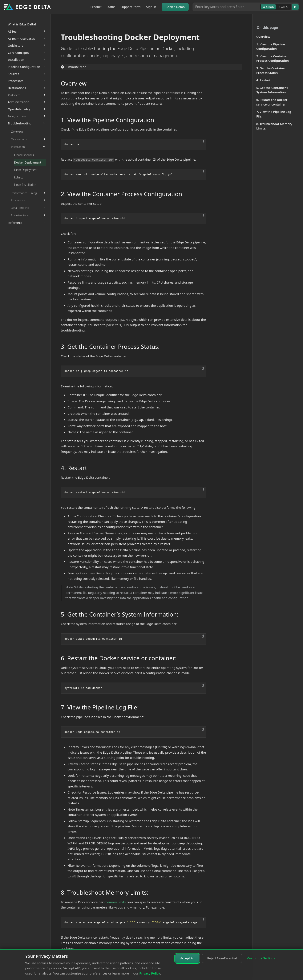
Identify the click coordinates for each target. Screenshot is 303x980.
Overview (263, 37)
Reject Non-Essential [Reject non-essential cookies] (222, 958)
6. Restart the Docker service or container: (272, 102)
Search (268, 7)
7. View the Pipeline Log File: (274, 114)
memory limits (115, 902)
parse (110, 325)
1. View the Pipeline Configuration (271, 47)
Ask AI (283, 7)
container (173, 93)
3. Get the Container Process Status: (271, 71)
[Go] (295, 7)
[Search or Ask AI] (226, 7)
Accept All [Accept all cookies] (187, 958)
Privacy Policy (150, 973)
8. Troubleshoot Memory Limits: (274, 126)
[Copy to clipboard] (203, 142)
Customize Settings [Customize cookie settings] (261, 958)
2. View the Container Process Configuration (272, 59)
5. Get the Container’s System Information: (272, 90)
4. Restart (263, 80)
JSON (124, 320)
